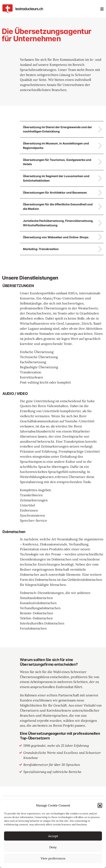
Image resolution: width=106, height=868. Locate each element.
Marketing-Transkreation (41, 249)
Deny (53, 847)
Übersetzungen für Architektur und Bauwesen (55, 192)
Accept (53, 836)
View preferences (53, 858)
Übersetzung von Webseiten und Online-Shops (56, 237)
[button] (100, 805)
